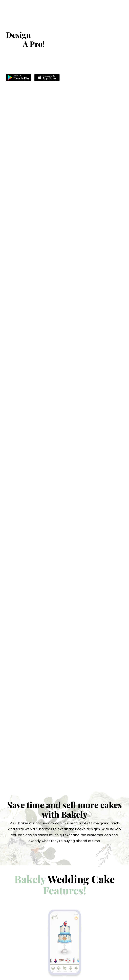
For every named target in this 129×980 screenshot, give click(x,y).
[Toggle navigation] (118, 15)
